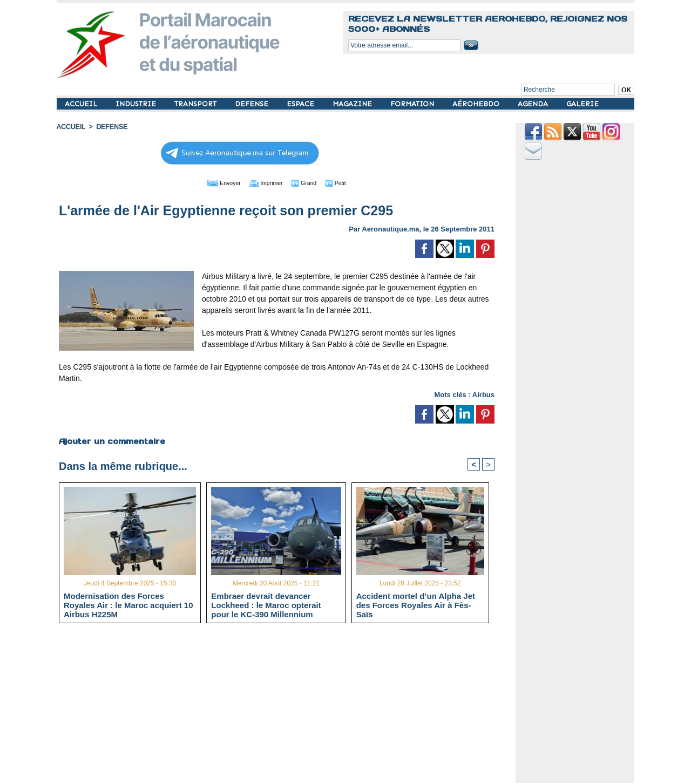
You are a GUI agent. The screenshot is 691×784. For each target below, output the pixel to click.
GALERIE (582, 104)
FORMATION (413, 104)
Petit (346, 182)
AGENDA (534, 104)
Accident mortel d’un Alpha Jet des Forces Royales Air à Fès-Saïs (416, 605)
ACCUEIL (82, 104)
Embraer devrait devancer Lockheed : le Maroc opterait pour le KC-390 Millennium (266, 605)
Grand (309, 182)
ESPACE (302, 104)
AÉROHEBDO (477, 104)
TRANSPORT (197, 104)
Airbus (483, 394)
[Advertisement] (285, 707)
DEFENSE (253, 104)
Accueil (71, 127)
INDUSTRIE (137, 104)
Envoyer (215, 182)
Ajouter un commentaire (111, 441)
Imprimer (264, 182)
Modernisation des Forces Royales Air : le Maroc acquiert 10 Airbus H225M (128, 605)
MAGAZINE (353, 104)
